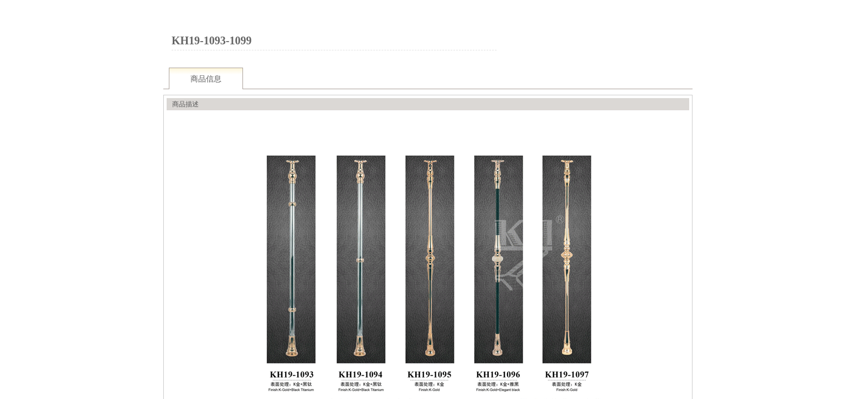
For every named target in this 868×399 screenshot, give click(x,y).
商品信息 (206, 79)
